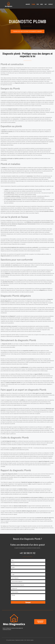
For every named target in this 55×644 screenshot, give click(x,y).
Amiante (28, 4)
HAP (46, 4)
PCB (38, 4)
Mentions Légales (30, 640)
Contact (51, 4)
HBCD (42, 4)
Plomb (33, 4)
